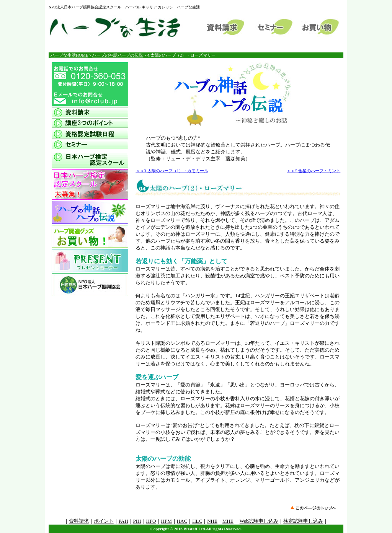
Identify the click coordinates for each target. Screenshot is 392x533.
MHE (228, 521)
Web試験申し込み (259, 521)
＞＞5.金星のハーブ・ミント (314, 171)
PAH (123, 521)
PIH (137, 521)
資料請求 (79, 521)
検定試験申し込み (303, 521)
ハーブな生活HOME (69, 55)
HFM (167, 521)
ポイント (104, 521)
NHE (212, 521)
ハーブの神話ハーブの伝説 (118, 55)
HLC (197, 521)
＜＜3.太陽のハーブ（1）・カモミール (172, 171)
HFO (151, 521)
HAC (182, 521)
